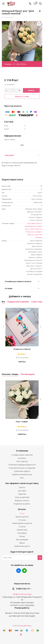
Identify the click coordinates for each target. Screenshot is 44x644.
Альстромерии (22, 539)
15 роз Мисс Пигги (33, 223)
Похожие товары (10, 374)
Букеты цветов (22, 517)
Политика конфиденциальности (22, 465)
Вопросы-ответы (22, 500)
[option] (22, 336)
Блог (22, 478)
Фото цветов (22, 461)
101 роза (22, 520)
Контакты (22, 458)
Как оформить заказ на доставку (22, 483)
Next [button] (40, 327)
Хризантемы (22, 530)
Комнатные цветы (22, 546)
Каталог (22, 509)
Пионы (22, 536)
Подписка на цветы (22, 504)
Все (3, 302)
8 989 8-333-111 (23, 589)
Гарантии (22, 494)
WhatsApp (24, 571)
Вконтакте (19, 571)
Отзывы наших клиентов (22, 455)
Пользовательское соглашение (22, 468)
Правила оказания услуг (22, 474)
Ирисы (22, 543)
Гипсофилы (22, 533)
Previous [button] (4, 327)
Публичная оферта (22, 471)
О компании (22, 451)
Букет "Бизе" (30, 229)
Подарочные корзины (18, 302)
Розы (22, 513)
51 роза (22, 526)
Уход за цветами (22, 497)
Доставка (22, 491)
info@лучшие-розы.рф (22, 594)
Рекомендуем (28, 374)
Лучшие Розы (25, 626)
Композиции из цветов (22, 523)
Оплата (22, 487)
